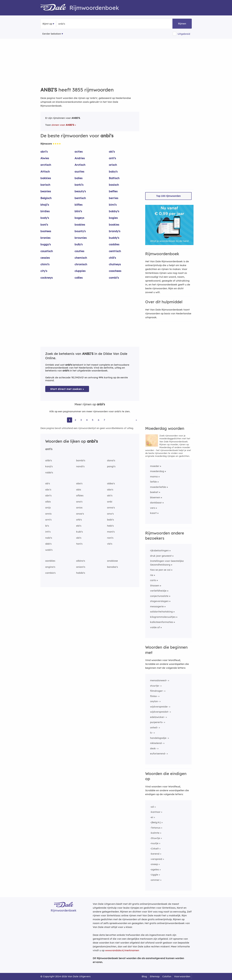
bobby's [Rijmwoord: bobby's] (114, 211)
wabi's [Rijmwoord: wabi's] (49, 550)
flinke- (154, 696)
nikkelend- (156, 743)
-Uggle (154, 875)
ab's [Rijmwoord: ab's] (48, 483)
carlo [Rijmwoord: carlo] (153, 580)
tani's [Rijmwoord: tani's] (79, 544)
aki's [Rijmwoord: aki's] (112, 152)
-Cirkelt (154, 849)
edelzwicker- (158, 717)
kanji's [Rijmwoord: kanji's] (49, 466)
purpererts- (157, 722)
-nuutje (154, 843)
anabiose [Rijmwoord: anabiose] (112, 561)
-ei (152, 817)
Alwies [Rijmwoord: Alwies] (45, 158)
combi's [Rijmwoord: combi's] (114, 278)
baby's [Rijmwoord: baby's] (113, 171)
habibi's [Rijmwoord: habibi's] (81, 573)
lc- (152, 733)
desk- (153, 748)
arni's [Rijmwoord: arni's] (48, 520)
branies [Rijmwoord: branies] (45, 238)
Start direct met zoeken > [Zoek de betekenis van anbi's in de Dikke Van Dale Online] (67, 389)
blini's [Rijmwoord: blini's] (78, 211)
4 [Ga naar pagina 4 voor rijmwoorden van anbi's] (87, 420)
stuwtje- (155, 686)
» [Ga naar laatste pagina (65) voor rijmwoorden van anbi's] (136, 420)
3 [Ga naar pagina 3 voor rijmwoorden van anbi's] (81, 420)
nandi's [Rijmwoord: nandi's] (80, 466)
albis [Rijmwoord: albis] (48, 502)
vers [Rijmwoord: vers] (153, 508)
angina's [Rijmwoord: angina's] (50, 567)
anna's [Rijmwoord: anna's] (111, 508)
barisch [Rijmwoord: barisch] (45, 185)
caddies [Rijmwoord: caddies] (114, 244)
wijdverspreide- (159, 707)
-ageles (154, 869)
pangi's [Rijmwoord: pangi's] (111, 466)
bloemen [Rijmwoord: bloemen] (155, 497)
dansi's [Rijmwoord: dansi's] (111, 460)
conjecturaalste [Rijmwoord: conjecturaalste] (159, 596)
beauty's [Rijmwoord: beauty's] (80, 191)
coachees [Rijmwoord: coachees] (115, 271)
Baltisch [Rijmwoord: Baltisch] (114, 178)
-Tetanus (155, 828)
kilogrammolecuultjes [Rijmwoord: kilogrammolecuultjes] (163, 617)
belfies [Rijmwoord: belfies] (113, 191)
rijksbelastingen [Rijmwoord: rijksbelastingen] (159, 550)
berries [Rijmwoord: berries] (114, 198)
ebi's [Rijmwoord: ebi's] (79, 526)
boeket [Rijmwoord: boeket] (154, 492)
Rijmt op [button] (47, 24)
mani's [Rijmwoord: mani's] (111, 532)
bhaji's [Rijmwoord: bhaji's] (45, 205)
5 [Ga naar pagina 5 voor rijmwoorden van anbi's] (93, 420)
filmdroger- (157, 691)
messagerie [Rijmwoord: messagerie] (157, 606)
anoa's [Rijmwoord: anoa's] (80, 514)
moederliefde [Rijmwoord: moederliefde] (158, 487)
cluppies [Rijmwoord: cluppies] (80, 271)
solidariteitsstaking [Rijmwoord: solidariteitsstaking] (161, 612)
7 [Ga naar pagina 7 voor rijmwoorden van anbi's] (104, 420)
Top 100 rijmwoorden (168, 196)
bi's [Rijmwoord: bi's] (47, 526)
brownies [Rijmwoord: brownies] (81, 238)
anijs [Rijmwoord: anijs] (48, 508)
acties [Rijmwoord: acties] (79, 152)
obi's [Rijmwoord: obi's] (79, 538)
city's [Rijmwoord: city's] (44, 271)
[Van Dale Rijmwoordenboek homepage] (55, 8)
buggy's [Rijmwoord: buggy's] (46, 244)
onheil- (154, 727)
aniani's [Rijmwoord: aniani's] (81, 567)
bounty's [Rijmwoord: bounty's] (80, 231)
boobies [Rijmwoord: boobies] (80, 225)
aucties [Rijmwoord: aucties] (79, 171)
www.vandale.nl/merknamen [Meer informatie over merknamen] (122, 950)
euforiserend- (158, 754)
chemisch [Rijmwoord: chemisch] (81, 258)
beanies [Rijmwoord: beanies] (46, 191)
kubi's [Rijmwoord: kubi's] (79, 532)
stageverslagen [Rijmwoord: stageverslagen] (159, 601)
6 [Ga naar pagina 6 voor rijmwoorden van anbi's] (99, 420)
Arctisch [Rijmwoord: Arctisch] (80, 165)
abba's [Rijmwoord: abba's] (111, 483)
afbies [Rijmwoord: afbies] (80, 495)
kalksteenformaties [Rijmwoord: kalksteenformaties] (162, 622)
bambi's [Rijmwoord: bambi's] (81, 460)
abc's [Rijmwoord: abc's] (48, 490)
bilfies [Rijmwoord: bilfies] (78, 205)
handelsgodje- (159, 738)
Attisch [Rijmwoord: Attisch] (45, 171)
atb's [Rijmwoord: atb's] (79, 520)
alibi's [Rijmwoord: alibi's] (49, 460)
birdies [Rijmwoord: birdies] (45, 211)
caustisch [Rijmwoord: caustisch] (47, 251)
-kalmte (155, 833)
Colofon (167, 976)
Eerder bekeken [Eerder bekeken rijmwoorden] (52, 34)
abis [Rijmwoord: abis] (79, 490)
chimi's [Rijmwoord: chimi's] (45, 264)
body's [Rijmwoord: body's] (45, 218)
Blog (144, 976)
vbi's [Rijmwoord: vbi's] (110, 544)
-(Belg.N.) (155, 822)
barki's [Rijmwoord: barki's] (79, 185)
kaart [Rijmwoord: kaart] (153, 513)
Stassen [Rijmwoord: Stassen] (155, 586)
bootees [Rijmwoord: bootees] (46, 231)
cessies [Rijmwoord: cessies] (45, 258)
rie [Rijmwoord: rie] (152, 575)
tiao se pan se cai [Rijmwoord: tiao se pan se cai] (160, 570)
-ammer (155, 880)
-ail (152, 807)
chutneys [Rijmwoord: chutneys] (115, 264)
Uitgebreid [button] (184, 34)
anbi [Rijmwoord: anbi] (110, 502)
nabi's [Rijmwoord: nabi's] (49, 538)
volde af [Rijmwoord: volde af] (155, 627)
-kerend (155, 854)
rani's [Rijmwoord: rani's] (110, 538)
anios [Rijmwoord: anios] (79, 508)
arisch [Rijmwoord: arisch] (113, 165)
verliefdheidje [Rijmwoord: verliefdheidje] (158, 591)
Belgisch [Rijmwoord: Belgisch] (46, 198)
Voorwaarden (182, 976)
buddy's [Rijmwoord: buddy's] (114, 238)
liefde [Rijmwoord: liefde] (153, 482)
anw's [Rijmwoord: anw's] (110, 514)
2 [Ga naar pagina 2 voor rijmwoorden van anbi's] (75, 420)
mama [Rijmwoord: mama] (154, 476)
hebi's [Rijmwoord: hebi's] (110, 526)
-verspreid (156, 859)
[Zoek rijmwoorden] (74, 24)
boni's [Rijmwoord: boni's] (44, 225)
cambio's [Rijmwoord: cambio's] (50, 573)
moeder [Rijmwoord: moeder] (155, 466)
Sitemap (155, 976)
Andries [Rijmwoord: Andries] (80, 158)
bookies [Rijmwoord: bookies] (114, 225)
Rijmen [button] (182, 24)
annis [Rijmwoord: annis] (48, 514)
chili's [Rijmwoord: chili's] (112, 258)
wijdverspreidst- (160, 712)
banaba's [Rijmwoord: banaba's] (112, 567)
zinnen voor (63, 125)
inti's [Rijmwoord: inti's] (48, 532)
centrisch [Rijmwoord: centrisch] (115, 251)
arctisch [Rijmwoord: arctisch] (46, 165)
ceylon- (154, 701)
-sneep (154, 864)
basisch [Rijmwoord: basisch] (114, 185)
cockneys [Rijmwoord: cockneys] (47, 278)
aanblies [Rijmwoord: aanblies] (50, 561)
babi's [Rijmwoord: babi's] (110, 520)
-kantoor (155, 812)
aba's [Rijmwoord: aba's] (79, 483)
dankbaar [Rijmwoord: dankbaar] (156, 503)
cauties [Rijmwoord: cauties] (79, 251)
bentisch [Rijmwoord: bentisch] (80, 198)
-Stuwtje (155, 838)
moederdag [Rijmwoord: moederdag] (157, 471)
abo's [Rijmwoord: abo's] (110, 490)
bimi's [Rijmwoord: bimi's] (113, 205)
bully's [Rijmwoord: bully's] (79, 244)
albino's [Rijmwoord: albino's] (81, 561)
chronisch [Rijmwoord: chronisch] (81, 264)
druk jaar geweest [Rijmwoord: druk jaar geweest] (161, 556)
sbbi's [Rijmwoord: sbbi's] (48, 544)
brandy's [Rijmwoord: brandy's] (115, 231)
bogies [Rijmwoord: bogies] (113, 218)
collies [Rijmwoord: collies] (79, 278)
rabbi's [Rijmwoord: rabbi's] (49, 472)
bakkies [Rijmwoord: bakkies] (46, 178)
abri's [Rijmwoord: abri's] (44, 152)
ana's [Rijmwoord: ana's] (79, 502)
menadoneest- (159, 680)
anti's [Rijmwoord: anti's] (112, 158)
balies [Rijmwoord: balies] (78, 178)
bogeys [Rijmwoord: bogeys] (79, 218)
